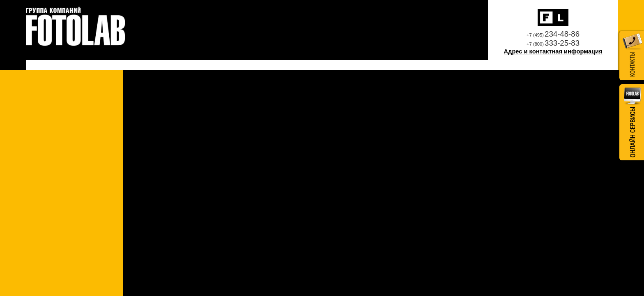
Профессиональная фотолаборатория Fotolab (75, 27)
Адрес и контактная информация (553, 51)
